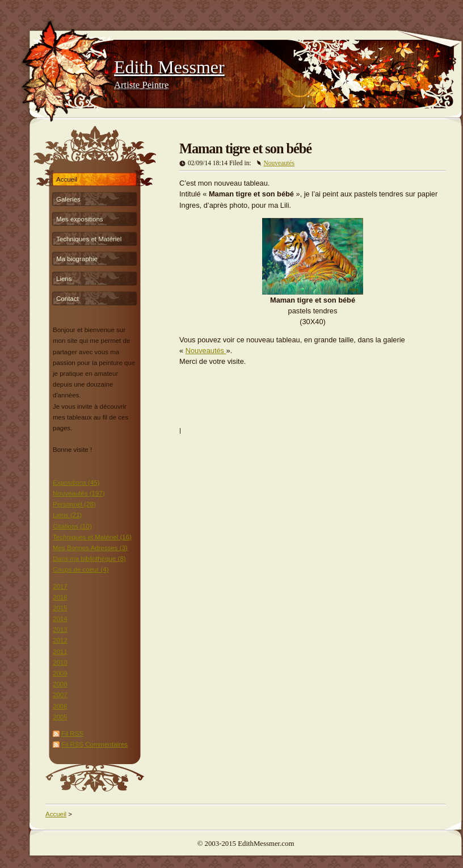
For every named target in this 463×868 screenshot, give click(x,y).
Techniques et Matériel (89, 239)
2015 (60, 608)
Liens (64, 279)
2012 (60, 640)
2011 (60, 652)
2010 (60, 662)
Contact (68, 299)
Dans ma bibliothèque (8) (89, 559)
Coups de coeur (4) (81, 569)
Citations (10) (72, 526)
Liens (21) (67, 515)
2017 (60, 586)
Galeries (68, 199)
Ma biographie (77, 259)
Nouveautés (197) (79, 493)
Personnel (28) (74, 504)
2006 (60, 706)
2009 (60, 673)
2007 (60, 695)
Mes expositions (80, 219)
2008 (60, 684)
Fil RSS (72, 733)
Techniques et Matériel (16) (92, 537)
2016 (60, 597)
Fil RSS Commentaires (94, 744)
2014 (60, 619)
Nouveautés (279, 163)
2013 (60, 630)
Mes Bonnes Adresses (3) (90, 548)
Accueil (67, 179)
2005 (60, 717)
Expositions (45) (76, 483)
